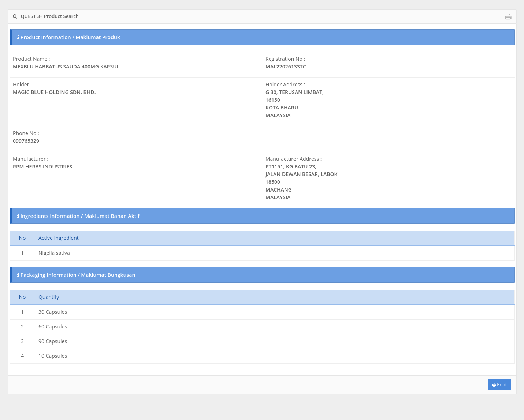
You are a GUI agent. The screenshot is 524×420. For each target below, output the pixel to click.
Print (499, 385)
